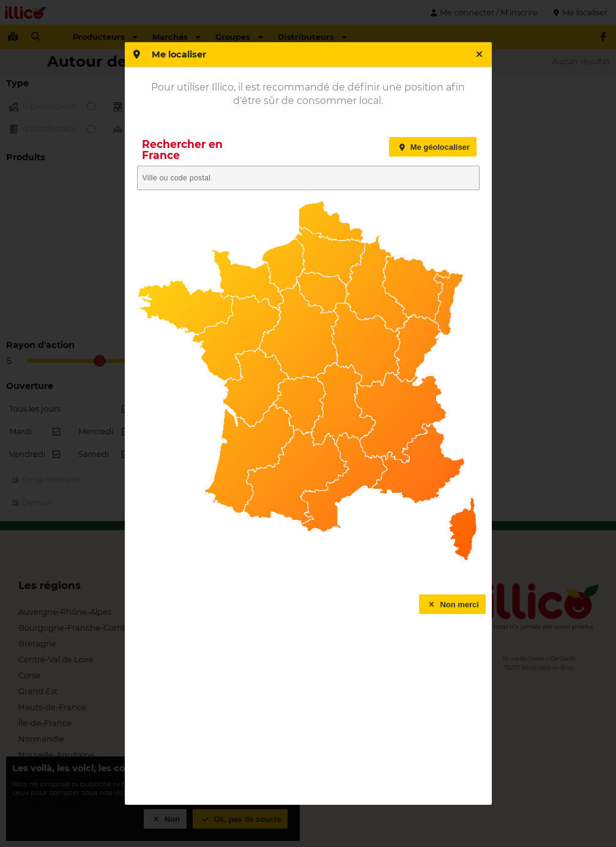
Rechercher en (182, 150)
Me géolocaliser (433, 147)
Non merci (452, 605)
